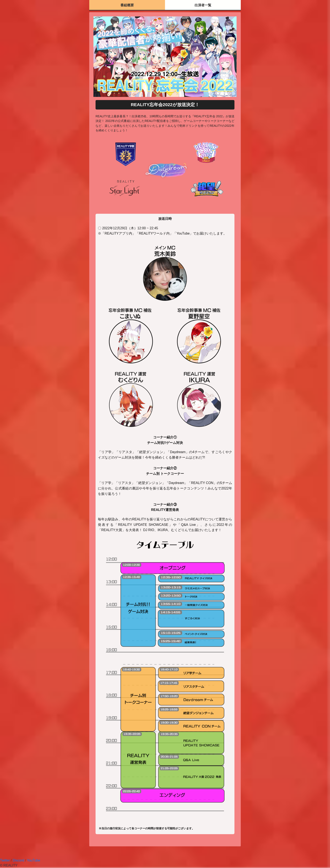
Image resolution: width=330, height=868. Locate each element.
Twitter (5, 860)
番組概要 (127, 5)
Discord (18, 860)
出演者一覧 (203, 5)
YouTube (34, 860)
